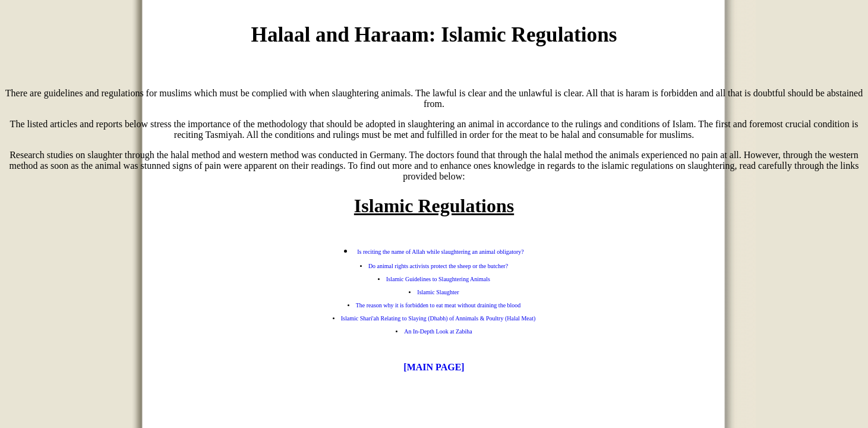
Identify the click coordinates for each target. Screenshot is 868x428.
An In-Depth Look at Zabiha (438, 331)
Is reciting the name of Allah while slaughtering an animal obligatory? (440, 252)
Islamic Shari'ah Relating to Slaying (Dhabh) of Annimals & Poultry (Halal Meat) (438, 318)
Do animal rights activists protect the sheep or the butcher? (438, 266)
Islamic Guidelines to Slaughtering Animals (438, 279)
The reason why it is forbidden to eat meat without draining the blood (438, 305)
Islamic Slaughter (438, 292)
